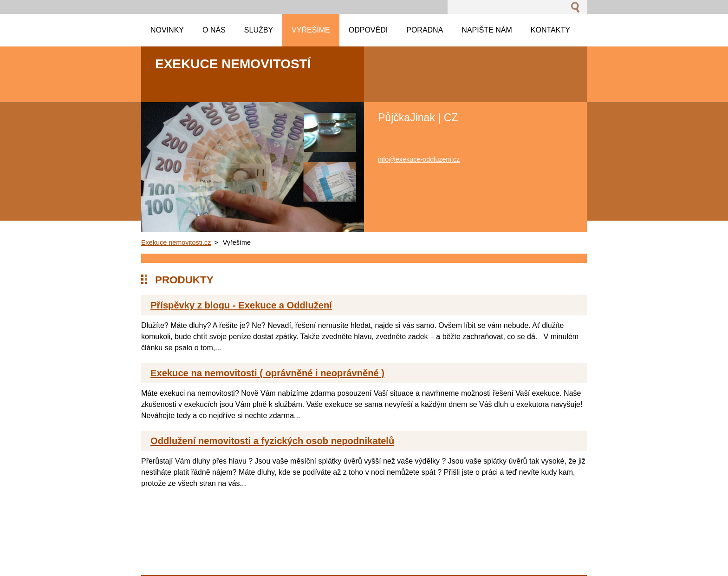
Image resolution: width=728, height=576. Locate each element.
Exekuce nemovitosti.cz (176, 242)
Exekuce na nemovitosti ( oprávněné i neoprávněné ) (267, 373)
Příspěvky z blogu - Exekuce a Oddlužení (241, 305)
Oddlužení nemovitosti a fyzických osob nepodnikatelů (272, 441)
